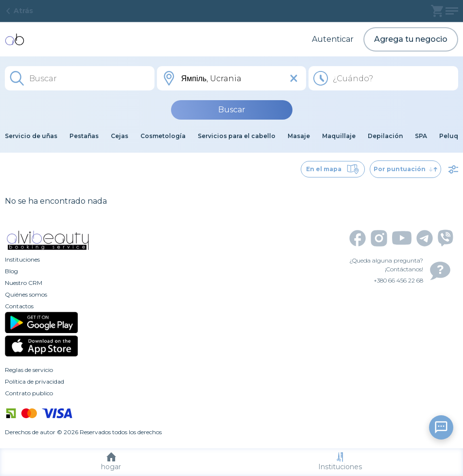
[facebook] (358, 238)
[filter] (453, 169)
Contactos (19, 306)
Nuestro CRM (24, 283)
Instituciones (340, 462)
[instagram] (379, 238)
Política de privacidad (34, 381)
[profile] (452, 11)
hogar (111, 462)
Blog (11, 271)
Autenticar (333, 39)
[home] (15, 39)
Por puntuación (405, 169)
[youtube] (402, 238)
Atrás (19, 11)
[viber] (446, 238)
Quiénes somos (26, 294)
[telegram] (425, 238)
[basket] (437, 11)
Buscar (232, 110)
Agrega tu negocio (411, 39)
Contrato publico (29, 393)
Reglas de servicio (29, 370)
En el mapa (333, 169)
